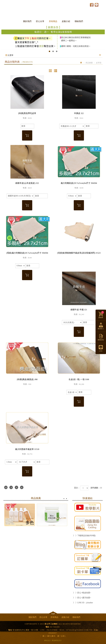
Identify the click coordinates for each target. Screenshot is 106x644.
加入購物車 (27, 135)
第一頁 (6, 487)
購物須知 (101, 340)
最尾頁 (22, 487)
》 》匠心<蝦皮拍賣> (82, 593)
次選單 (53, 55)
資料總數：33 (96, 488)
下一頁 (16, 487)
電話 (47, 627)
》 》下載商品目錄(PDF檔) (84, 536)
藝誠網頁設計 (57, 640)
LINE (97, 5)
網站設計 (48, 640)
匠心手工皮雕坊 (53, 8)
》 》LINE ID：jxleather (83, 603)
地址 (10, 630)
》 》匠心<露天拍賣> (82, 598)
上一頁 (11, 487)
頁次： (77, 488)
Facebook (92, 5)
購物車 (101, 315)
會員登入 (101, 329)
